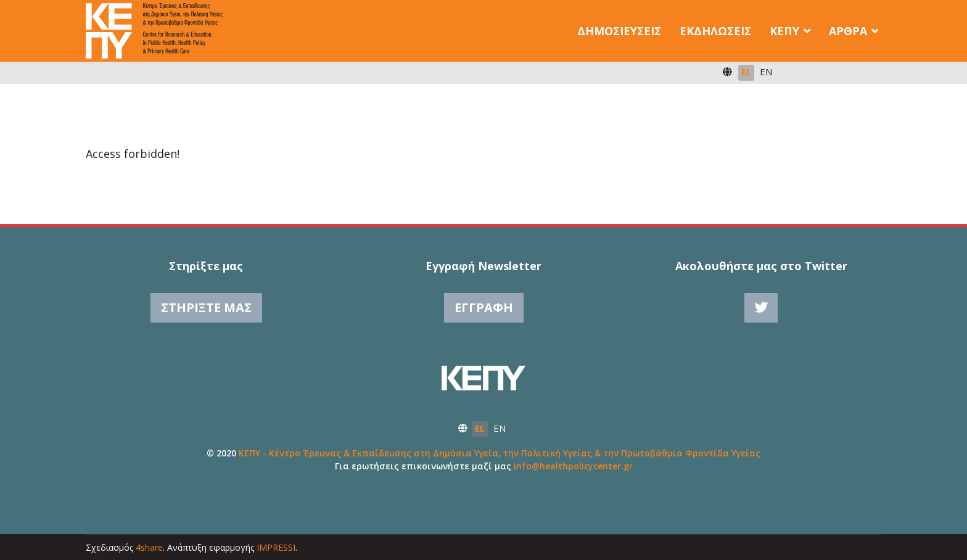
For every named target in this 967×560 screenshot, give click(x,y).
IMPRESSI (276, 547)
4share (149, 547)
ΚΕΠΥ (784, 31)
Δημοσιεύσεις (619, 31)
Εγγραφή (484, 307)
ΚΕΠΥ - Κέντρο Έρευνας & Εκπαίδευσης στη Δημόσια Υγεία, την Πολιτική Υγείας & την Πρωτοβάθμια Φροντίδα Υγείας (500, 453)
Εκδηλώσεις (715, 31)
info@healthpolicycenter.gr (573, 466)
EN (766, 72)
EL (746, 72)
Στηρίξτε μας (206, 307)
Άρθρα (848, 31)
